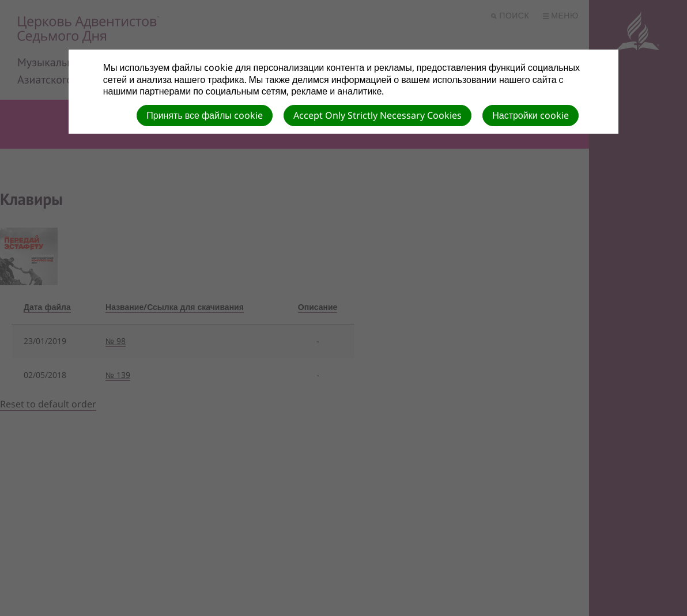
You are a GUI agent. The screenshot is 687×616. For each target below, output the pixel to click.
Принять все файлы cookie (205, 115)
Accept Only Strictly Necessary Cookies (378, 115)
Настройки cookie (530, 115)
